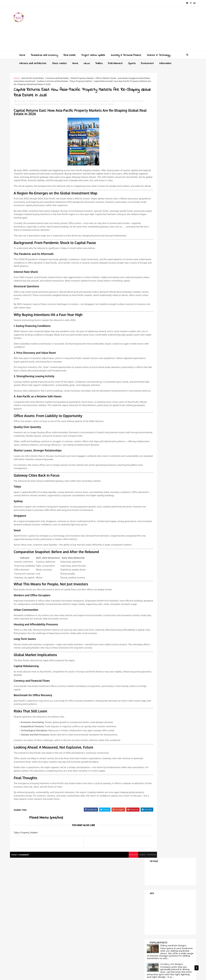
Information (164, 63)
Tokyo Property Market (34, 118)
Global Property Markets (91, 77)
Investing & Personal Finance (125, 54)
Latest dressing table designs (167, 197)
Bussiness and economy (44, 54)
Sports (131, 63)
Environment (147, 63)
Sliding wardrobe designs (164, 160)
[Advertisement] (133, 29)
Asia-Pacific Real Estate (41, 77)
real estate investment (67, 80)
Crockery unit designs (163, 178)
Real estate (69, 54)
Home (22, 54)
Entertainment (115, 63)
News (86, 63)
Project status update (92, 54)
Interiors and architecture (32, 63)
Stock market (59, 63)
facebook (125, 949)
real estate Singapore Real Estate (39, 80)
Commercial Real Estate (66, 77)
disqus (114, 949)
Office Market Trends (114, 77)
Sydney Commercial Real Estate (95, 80)
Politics (98, 63)
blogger (103, 949)
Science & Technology (158, 54)
